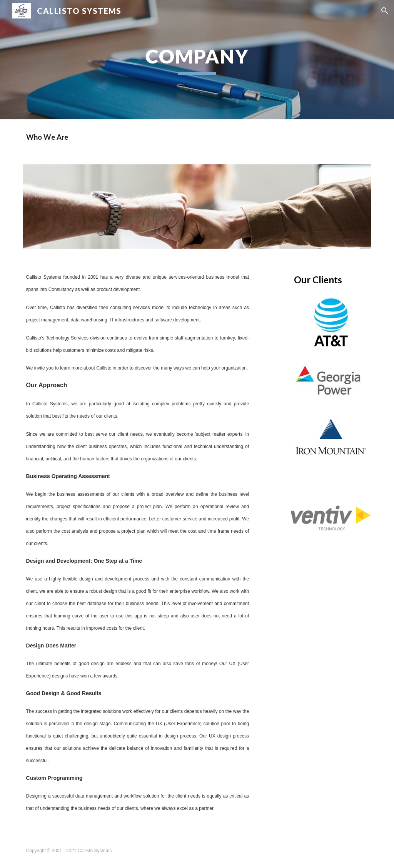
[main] (197, 60)
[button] (385, 11)
